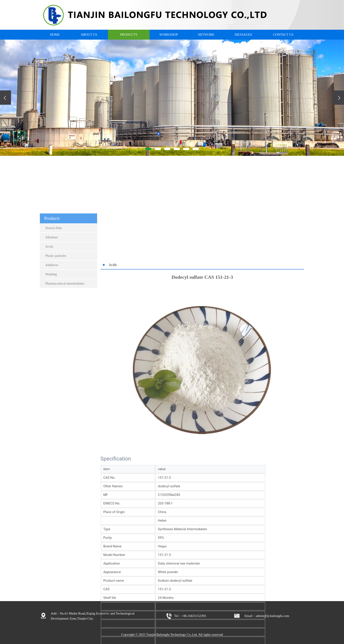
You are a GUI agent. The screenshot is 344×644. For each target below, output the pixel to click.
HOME (55, 35)
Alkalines (52, 298)
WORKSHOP (169, 35)
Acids (49, 308)
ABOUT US (89, 35)
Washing (51, 335)
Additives (52, 326)
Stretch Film (54, 289)
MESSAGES (243, 35)
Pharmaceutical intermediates (65, 345)
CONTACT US (283, 35)
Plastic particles (56, 317)
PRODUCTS (129, 35)
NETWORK (206, 35)
